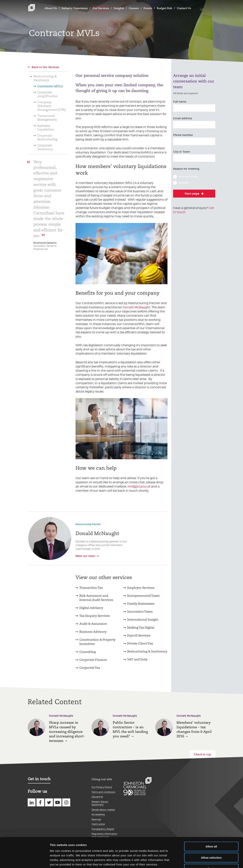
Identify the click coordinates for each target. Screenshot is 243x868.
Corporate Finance (93, 660)
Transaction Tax (91, 588)
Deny (211, 844)
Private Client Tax (140, 643)
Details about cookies (103, 810)
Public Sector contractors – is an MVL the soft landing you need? (130, 729)
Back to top (203, 754)
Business (184, 183)
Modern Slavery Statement (100, 803)
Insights (119, 8)
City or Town (181, 152)
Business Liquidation (46, 128)
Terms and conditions (103, 792)
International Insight (143, 620)
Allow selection (211, 833)
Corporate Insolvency (45, 147)
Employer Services (141, 588)
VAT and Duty (137, 659)
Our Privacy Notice (102, 787)
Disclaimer (97, 797)
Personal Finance (189, 177)
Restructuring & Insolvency (45, 78)
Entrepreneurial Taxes (143, 596)
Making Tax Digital (141, 627)
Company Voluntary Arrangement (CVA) (52, 106)
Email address (183, 118)
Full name (180, 102)
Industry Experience (75, 8)
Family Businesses (141, 604)
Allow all (211, 822)
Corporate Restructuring (47, 137)
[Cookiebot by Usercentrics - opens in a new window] (25, 861)
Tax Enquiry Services (95, 616)
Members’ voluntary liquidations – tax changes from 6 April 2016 (194, 729)
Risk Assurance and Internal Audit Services (96, 598)
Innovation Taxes (140, 612)
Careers (134, 8)
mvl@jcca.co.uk (139, 486)
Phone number (183, 135)
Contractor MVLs (50, 86)
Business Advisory (93, 632)
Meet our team (85, 556)
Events (148, 8)
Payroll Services (139, 635)
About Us (51, 8)
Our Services (101, 8)
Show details (199, 861)
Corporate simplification (48, 94)
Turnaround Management (47, 118)
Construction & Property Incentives (97, 642)
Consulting (88, 652)
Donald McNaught (136, 307)
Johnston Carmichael (32, 8)
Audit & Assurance (93, 624)
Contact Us (184, 8)
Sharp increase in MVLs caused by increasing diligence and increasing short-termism (67, 732)
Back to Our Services (45, 67)
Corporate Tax (90, 668)
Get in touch (39, 779)
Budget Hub (164, 8)
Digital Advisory (91, 608)
